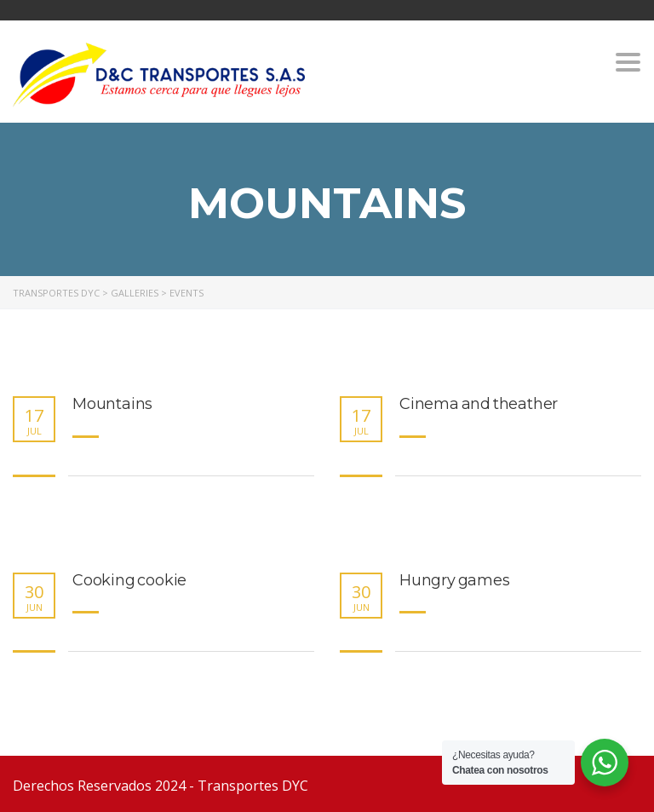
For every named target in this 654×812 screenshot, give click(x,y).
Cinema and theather (479, 404)
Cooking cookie (129, 581)
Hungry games (455, 581)
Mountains (112, 404)
